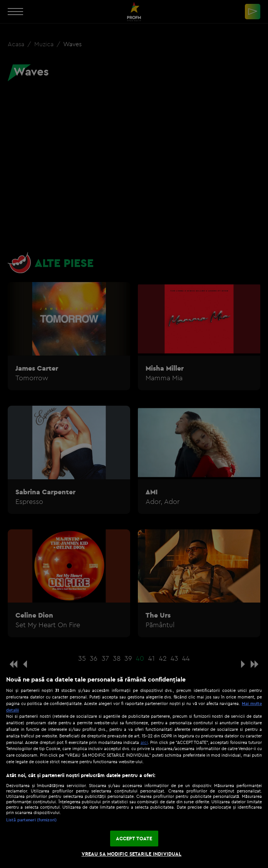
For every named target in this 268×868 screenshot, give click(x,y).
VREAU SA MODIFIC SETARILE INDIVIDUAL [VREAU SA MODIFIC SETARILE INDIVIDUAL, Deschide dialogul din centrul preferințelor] (132, 854)
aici (144, 742)
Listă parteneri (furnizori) (31, 820)
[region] (134, 768)
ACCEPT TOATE (134, 838)
